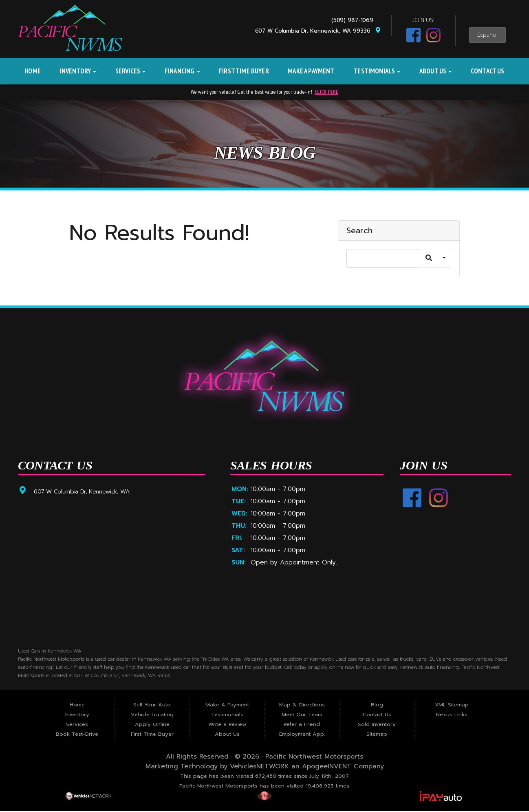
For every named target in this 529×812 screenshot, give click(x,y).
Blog (377, 706)
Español (487, 35)
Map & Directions (302, 706)
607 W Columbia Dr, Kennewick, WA (87, 491)
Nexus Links (452, 716)
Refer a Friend (302, 725)
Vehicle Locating (152, 716)
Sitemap (377, 735)
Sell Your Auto (152, 706)
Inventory (78, 71)
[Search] (383, 258)
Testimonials (377, 71)
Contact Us (488, 71)
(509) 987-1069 (354, 20)
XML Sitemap (452, 706)
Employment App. (302, 735)
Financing (182, 71)
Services (131, 71)
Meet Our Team (302, 716)
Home (33, 71)
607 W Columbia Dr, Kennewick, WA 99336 (318, 31)
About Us (436, 71)
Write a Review (227, 725)
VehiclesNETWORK (259, 768)
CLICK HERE (326, 92)
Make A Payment (311, 71)
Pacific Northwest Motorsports (314, 758)
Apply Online (152, 725)
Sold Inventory (377, 725)
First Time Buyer (244, 71)
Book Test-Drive (77, 735)
